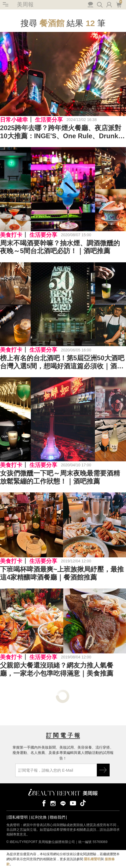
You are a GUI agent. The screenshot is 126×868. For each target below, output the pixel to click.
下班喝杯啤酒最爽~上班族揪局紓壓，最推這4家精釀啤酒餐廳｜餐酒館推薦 (62, 573)
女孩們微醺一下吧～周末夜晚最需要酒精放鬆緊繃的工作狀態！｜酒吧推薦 (60, 477)
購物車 (119, 4)
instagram (53, 803)
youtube (73, 803)
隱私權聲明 (18, 817)
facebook (43, 803)
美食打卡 (11, 235)
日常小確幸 (14, 120)
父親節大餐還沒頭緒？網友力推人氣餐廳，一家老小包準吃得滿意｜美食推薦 (57, 669)
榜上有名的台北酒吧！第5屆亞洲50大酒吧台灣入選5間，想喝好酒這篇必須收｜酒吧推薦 (62, 362)
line (63, 803)
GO (103, 770)
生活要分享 (49, 120)
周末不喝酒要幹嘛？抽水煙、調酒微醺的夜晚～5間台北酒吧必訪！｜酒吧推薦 (60, 247)
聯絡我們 (57, 817)
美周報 (25, 4)
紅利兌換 (39, 817)
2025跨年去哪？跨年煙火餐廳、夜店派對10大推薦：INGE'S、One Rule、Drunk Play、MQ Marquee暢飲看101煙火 (61, 132)
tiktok (83, 803)
